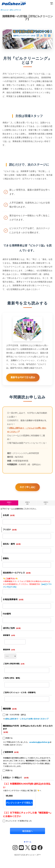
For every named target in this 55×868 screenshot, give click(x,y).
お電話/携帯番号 (10, 599)
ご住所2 (12, 678)
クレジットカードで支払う (19, 803)
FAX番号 (7, 614)
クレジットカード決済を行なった (19, 821)
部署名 (6, 558)
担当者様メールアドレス (14, 573)
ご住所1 (11, 664)
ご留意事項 (8, 752)
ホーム (28, 842)
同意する (9, 738)
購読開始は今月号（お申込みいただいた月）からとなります (28, 727)
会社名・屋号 (9, 544)
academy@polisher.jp (40, 742)
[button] (52, 3)
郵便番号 (7, 635)
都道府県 (7, 650)
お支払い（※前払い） (13, 778)
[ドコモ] (13, 587)
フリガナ (7, 530)
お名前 (6, 515)
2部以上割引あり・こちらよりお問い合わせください (27, 719)
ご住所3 (19, 692)
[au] (43, 584)
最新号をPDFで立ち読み (23, 381)
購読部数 (7, 709)
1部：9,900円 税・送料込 (16, 715)
